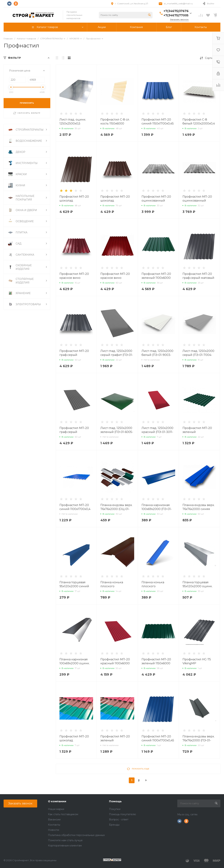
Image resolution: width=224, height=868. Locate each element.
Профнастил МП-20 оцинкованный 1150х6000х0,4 (156, 201)
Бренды (114, 825)
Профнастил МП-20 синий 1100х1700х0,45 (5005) (158, 740)
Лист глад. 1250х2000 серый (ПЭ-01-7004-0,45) (198, 355)
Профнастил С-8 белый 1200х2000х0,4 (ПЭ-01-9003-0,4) (199, 123)
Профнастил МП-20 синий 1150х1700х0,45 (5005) (158, 123)
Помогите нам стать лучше (65, 840)
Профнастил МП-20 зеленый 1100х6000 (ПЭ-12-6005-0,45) (156, 278)
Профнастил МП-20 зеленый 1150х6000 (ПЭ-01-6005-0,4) (156, 663)
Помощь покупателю (123, 814)
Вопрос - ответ (119, 819)
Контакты (54, 825)
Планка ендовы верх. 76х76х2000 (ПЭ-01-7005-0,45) (198, 740)
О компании (57, 801)
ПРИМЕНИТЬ (27, 103)
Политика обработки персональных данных (76, 835)
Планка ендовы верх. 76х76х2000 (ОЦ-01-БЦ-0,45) (116, 509)
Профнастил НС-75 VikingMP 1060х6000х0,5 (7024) (198, 663)
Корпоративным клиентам (65, 846)
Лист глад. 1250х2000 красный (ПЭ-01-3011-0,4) (157, 432)
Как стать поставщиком (63, 814)
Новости (54, 830)
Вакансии (54, 819)
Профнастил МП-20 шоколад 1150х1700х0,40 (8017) (75, 740)
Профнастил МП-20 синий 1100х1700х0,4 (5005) (75, 509)
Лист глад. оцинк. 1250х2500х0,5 (73, 122)
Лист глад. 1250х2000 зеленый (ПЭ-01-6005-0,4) (117, 432)
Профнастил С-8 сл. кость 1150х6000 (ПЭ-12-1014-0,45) (115, 123)
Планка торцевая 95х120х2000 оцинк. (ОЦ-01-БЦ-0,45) (198, 586)
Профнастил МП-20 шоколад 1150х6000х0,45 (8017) (75, 201)
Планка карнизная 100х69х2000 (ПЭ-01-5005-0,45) (157, 509)
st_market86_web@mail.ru (178, 4)
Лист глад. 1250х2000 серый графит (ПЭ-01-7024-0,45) (117, 355)
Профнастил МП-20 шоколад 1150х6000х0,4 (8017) (115, 201)
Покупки (115, 809)
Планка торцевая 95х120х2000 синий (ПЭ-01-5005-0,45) (74, 586)
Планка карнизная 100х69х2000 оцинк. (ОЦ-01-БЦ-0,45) (75, 663)
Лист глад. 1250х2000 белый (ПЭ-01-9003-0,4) (157, 355)
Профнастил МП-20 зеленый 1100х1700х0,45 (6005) (116, 740)
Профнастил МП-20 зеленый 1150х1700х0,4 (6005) (197, 432)
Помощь (115, 801)
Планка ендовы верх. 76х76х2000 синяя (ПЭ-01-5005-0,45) (198, 509)
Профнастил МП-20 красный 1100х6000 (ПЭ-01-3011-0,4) (115, 663)
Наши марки (56, 809)
